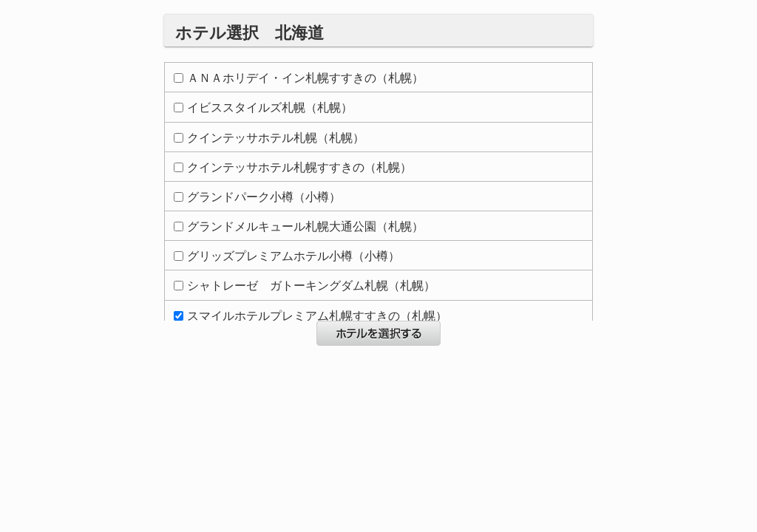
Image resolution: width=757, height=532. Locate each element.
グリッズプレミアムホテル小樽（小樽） (287, 256)
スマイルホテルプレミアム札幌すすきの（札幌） (310, 316)
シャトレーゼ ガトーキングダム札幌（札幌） (305, 286)
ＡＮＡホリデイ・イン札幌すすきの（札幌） (299, 78)
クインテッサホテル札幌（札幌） (269, 138)
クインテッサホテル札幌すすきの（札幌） (293, 167)
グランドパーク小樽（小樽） (257, 197)
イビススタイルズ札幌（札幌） (263, 108)
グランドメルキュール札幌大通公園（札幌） (299, 226)
